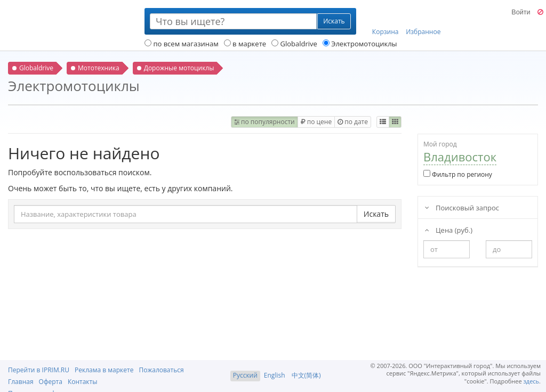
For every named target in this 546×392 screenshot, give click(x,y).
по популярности (264, 122)
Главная (21, 382)
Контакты (83, 382)
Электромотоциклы (360, 44)
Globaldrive (294, 44)
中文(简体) (306, 375)
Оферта (51, 382)
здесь (532, 381)
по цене (316, 122)
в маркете (245, 44)
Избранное (423, 22)
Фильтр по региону (458, 174)
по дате (353, 122)
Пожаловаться (161, 370)
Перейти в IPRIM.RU (39, 370)
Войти (521, 12)
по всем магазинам (182, 44)
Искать (376, 214)
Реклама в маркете (104, 370)
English (275, 375)
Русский (245, 375)
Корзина (386, 22)
